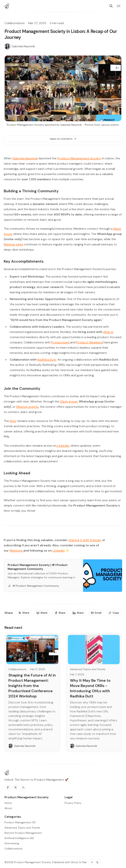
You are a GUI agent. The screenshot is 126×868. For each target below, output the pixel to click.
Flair (84, 862)
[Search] (111, 6)
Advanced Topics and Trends (88, 669)
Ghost (75, 862)
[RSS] (23, 787)
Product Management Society (32, 862)
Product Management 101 (20, 822)
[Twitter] (15, 787)
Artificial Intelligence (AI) (19, 838)
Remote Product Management (23, 833)
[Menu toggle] (119, 6)
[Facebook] (8, 787)
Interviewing (12, 843)
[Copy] (114, 613)
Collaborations (15, 23)
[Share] (24, 613)
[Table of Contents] (63, 139)
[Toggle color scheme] (95, 862)
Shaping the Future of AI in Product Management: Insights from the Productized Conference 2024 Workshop (32, 686)
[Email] (96, 613)
